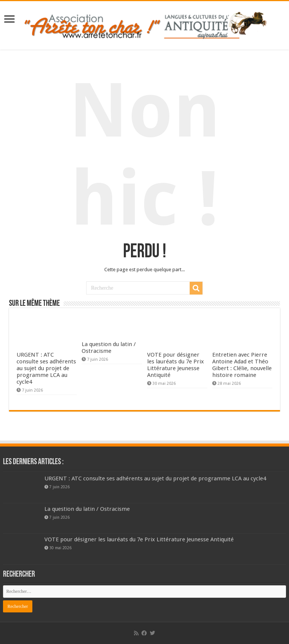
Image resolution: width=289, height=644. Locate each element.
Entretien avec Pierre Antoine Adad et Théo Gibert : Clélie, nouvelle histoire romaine (242, 365)
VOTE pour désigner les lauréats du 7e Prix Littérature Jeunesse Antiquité (176, 365)
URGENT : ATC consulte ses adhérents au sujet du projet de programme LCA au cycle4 (46, 368)
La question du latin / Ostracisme (109, 348)
